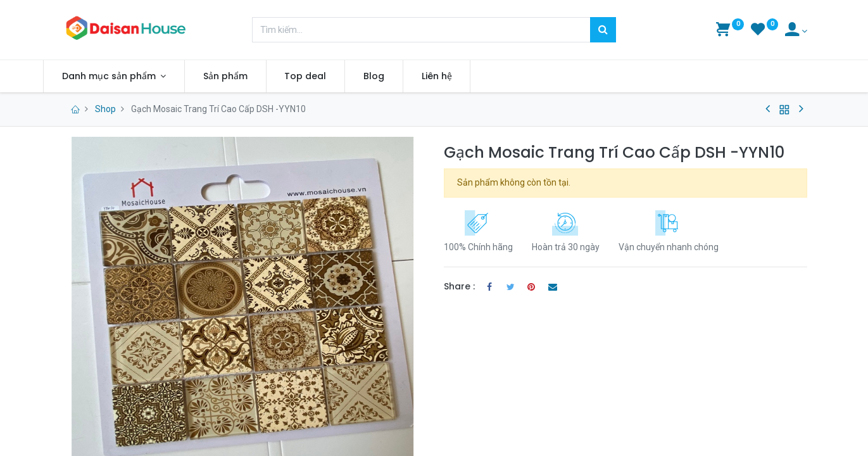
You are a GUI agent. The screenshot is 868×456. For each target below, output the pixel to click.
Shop (105, 109)
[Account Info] (796, 31)
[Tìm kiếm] (603, 30)
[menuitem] (243, 77)
